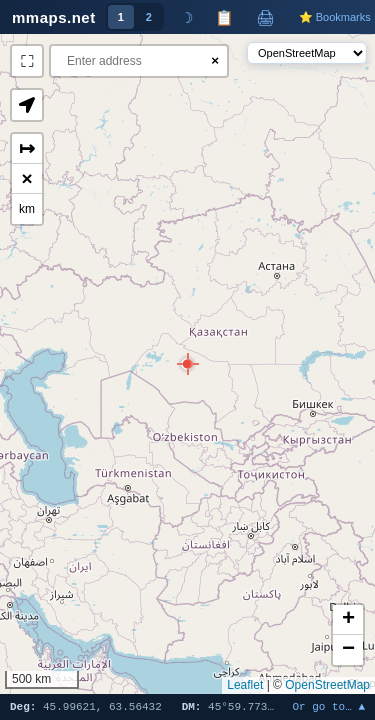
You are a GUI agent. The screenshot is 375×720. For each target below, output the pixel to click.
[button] (187, 364)
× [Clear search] (215, 60)
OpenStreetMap (327, 685)
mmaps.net (54, 17)
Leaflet (245, 685)
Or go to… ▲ (328, 707)
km (27, 209)
